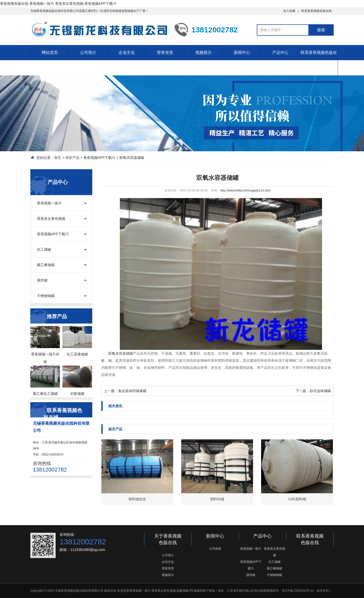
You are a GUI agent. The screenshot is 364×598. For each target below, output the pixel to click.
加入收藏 (289, 11)
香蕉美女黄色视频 (51, 219)
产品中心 (280, 52)
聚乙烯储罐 (46, 265)
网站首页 (50, 52)
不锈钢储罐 (46, 296)
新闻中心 (242, 52)
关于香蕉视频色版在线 (168, 539)
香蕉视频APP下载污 (99, 158)
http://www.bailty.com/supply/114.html (245, 190)
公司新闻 (215, 549)
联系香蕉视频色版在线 (316, 11)
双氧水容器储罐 (132, 158)
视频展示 (203, 52)
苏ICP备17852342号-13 (298, 591)
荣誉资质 (165, 52)
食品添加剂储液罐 (132, 391)
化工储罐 (44, 249)
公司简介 (88, 52)
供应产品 (72, 158)
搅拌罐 (42, 280)
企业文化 (127, 52)
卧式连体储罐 (320, 391)
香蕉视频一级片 (49, 203)
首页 (58, 158)
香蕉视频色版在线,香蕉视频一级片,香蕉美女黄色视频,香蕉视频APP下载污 (58, 4)
